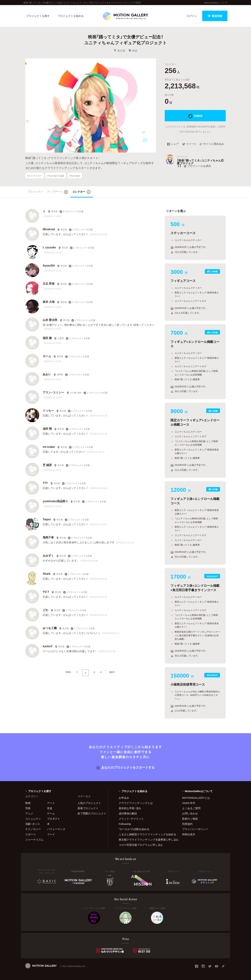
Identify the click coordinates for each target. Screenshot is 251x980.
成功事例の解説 (128, 813)
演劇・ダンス (33, 824)
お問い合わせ (190, 813)
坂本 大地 (49, 302)
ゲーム (51, 813)
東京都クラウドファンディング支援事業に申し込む (146, 840)
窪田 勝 (47, 338)
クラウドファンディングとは (136, 803)
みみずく (48, 555)
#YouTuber (75, 175)
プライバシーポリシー (195, 829)
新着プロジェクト (88, 808)
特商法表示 (189, 834)
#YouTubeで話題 (56, 175)
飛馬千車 (48, 537)
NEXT (112, 672)
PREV (68, 672)
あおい (47, 374)
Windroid (49, 229)
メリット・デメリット (131, 819)
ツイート (189, 144)
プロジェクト (35, 192)
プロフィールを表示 (197, 166)
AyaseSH (49, 265)
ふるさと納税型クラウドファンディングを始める (146, 834)
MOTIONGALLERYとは (196, 798)
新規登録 (215, 16)
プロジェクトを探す (38, 16)
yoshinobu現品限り (55, 501)
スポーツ (31, 834)
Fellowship (125, 824)
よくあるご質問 (191, 808)
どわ (45, 610)
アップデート (58, 192)
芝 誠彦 (47, 465)
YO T (46, 592)
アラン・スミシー (53, 392)
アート (51, 803)
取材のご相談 (190, 819)
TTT (45, 483)
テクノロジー (33, 829)
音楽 (50, 808)
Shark (47, 573)
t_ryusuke (49, 247)
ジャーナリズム (34, 840)
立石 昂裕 (49, 283)
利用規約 (187, 824)
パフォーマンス (56, 829)
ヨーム (47, 356)
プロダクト (54, 819)
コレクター (82, 192)
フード (51, 834)
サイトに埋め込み (212, 144)
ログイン (192, 16)
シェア (173, 144)
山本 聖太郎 (50, 320)
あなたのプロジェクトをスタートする (126, 767)
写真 (28, 808)
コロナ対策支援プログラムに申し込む (141, 845)
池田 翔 (47, 428)
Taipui (47, 519)
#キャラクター (35, 175)
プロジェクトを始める (71, 16)
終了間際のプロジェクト (91, 813)
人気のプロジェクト (89, 803)
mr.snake (49, 447)
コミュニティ (33, 819)
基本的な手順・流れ (130, 808)
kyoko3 (47, 646)
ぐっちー (48, 410)
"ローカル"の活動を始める (134, 829)
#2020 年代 (189, 803)
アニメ (29, 813)
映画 (133, 51)
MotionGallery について (216, 3)
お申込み (124, 798)
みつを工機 (50, 628)
